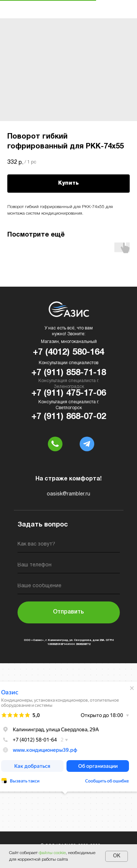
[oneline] (69, 587)
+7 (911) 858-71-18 (69, 373)
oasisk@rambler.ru (68, 494)
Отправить (68, 612)
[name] (69, 546)
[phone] (69, 567)
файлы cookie (52, 853)
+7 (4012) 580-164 (68, 352)
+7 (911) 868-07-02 (69, 417)
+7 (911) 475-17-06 (69, 393)
